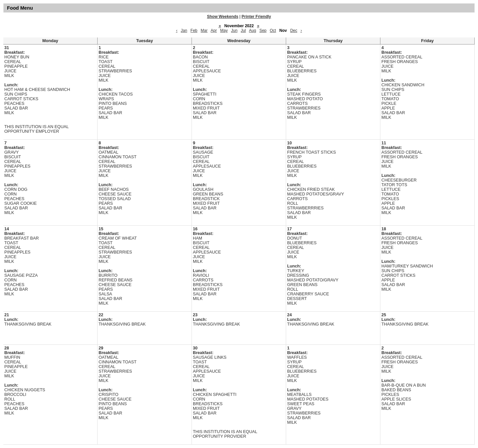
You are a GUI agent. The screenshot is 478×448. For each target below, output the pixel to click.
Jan (184, 31)
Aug (252, 31)
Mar (204, 31)
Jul (243, 31)
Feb (194, 31)
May (224, 31)
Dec (294, 31)
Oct (273, 31)
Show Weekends (223, 17)
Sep (263, 31)
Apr (214, 31)
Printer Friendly (256, 17)
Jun (234, 31)
